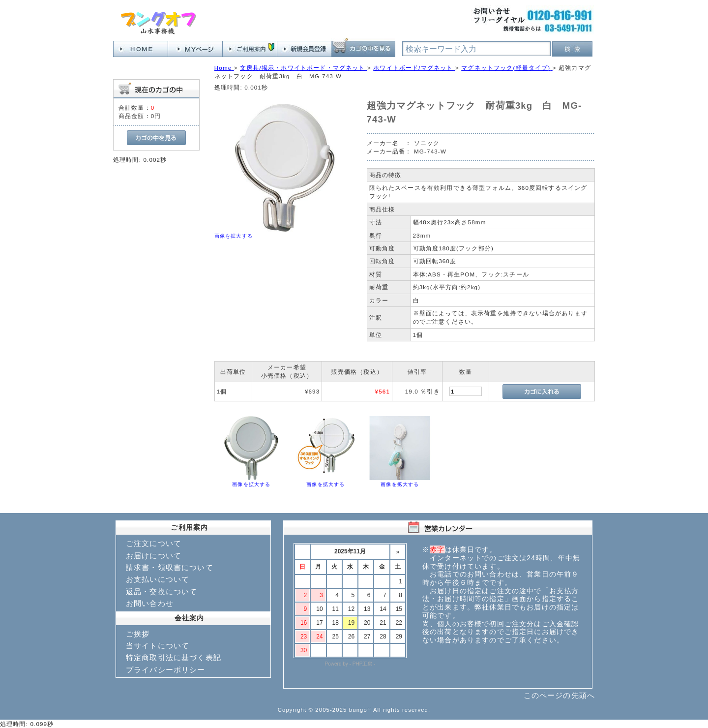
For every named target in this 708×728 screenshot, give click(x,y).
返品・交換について (162, 591)
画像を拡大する (234, 236)
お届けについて (154, 556)
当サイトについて (158, 646)
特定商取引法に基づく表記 (174, 657)
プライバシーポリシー (166, 670)
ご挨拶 (138, 634)
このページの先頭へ (559, 695)
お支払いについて (158, 579)
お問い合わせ (150, 603)
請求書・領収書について (170, 567)
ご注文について (154, 543)
